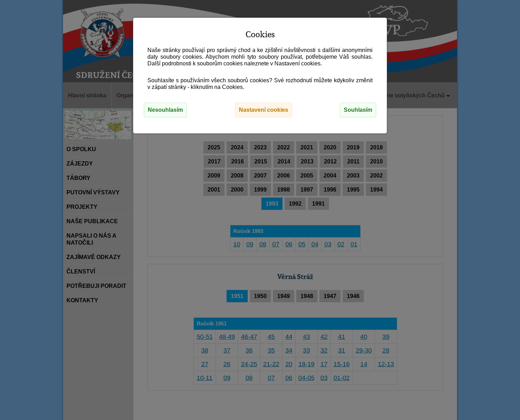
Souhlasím (358, 110)
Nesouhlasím (165, 110)
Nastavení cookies (264, 110)
